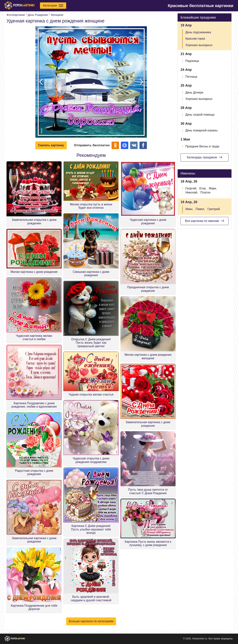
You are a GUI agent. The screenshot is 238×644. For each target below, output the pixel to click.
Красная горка (195, 39)
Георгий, (191, 188)
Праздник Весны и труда (202, 146)
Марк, (213, 188)
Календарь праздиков (204, 157)
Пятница (191, 77)
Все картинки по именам (205, 221)
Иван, (189, 209)
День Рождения (38, 15)
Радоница (192, 61)
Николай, (192, 192)
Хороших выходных (199, 45)
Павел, (200, 209)
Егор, (203, 188)
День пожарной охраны (201, 130)
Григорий (214, 209)
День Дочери (194, 92)
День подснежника (198, 32)
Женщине (57, 15)
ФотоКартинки (16, 15)
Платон (205, 192)
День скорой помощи (200, 115)
